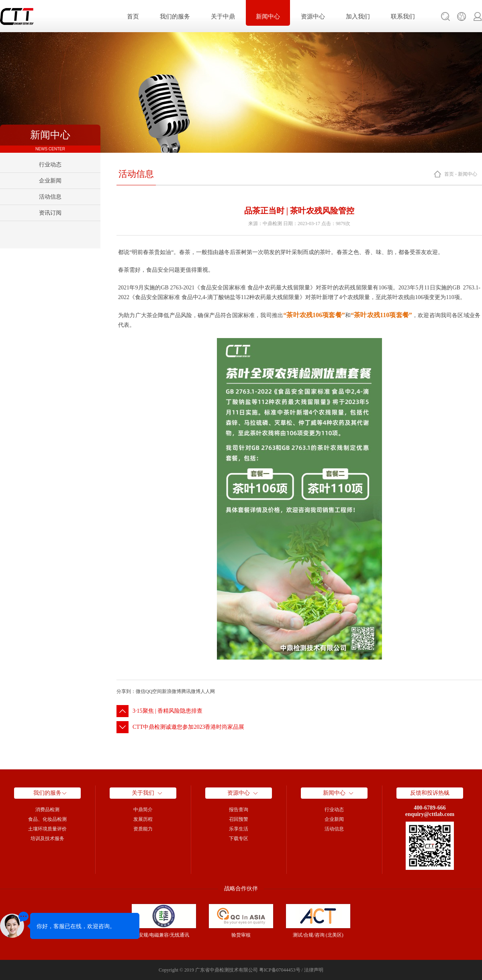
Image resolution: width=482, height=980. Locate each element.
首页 (133, 16)
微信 (141, 691)
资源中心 (313, 16)
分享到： (126, 691)
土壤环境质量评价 (47, 829)
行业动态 (50, 165)
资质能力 (143, 829)
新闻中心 (268, 16)
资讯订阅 (50, 213)
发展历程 (143, 819)
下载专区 (239, 839)
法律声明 (314, 970)
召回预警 (239, 819)
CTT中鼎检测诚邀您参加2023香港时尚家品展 (188, 727)
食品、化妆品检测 (47, 819)
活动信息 (50, 197)
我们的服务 (175, 16)
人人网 (208, 691)
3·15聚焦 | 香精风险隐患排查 (167, 711)
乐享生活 (239, 829)
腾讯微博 (191, 691)
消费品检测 (47, 810)
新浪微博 (172, 691)
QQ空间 (154, 691)
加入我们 (358, 16)
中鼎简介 (143, 810)
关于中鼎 (223, 16)
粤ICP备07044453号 (280, 970)
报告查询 (239, 810)
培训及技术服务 (47, 839)
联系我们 (403, 16)
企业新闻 (50, 181)
